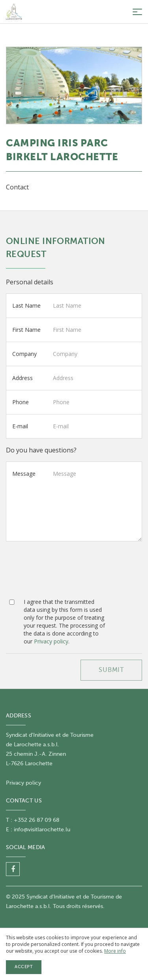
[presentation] (66, 573)
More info (115, 951)
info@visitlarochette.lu (42, 830)
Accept (24, 967)
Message (24, 474)
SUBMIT (111, 670)
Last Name (26, 306)
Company (24, 354)
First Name (26, 330)
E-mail (20, 426)
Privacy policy (51, 641)
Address (22, 378)
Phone (21, 402)
